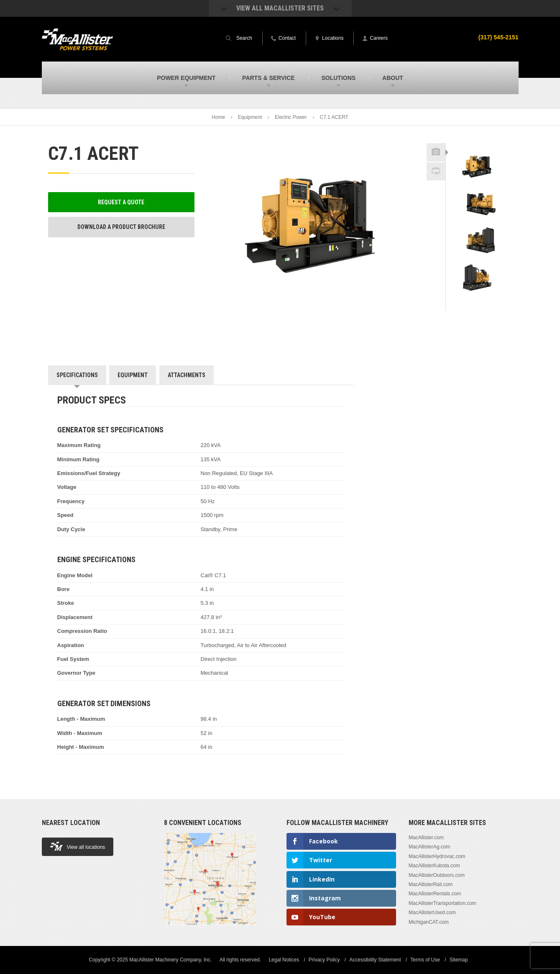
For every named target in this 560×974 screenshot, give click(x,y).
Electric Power (291, 117)
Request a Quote (121, 202)
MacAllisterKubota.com (434, 866)
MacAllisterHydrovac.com (437, 856)
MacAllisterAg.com (429, 847)
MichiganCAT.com (429, 922)
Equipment (250, 117)
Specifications (77, 375)
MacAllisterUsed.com (432, 912)
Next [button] (489, 305)
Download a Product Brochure (121, 227)
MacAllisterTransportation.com (442, 903)
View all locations (78, 846)
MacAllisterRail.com (431, 884)
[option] (479, 166)
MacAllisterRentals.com (435, 894)
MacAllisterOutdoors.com (437, 875)
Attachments (187, 375)
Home (218, 117)
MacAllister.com (426, 838)
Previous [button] (479, 141)
